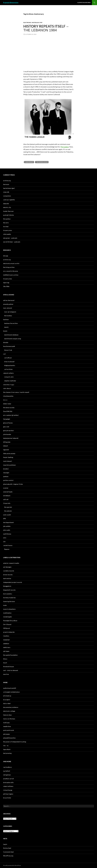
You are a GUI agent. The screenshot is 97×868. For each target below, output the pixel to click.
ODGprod (6, 628)
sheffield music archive (11, 275)
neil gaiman (7, 775)
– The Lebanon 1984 (46, 28)
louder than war (8, 211)
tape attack (7, 749)
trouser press (8, 230)
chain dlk (6, 192)
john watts (7, 530)
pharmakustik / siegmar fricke (13, 484)
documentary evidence (11, 707)
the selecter (8, 511)
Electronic (27, 22)
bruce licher (7, 798)
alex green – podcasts (10, 238)
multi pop (6, 723)
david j (6, 327)
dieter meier (7, 404)
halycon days (7, 715)
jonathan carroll (8, 779)
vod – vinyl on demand (11, 670)
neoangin (6, 473)
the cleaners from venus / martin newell (16, 392)
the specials (8, 507)
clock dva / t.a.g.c (9, 385)
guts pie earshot (8, 430)
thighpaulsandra (10, 365)
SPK (5, 519)
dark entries (7, 578)
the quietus (7, 219)
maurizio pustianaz (9, 465)
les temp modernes (9, 598)
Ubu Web (6, 286)
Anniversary (29, 162)
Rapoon (7, 549)
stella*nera (7, 647)
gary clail (6, 427)
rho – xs (6, 746)
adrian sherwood (9, 300)
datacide (6, 204)
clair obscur (7, 388)
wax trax (6, 674)
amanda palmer (8, 304)
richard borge (8, 790)
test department (8, 522)
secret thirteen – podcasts (12, 242)
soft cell (6, 499)
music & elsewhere (9, 609)
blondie (6, 342)
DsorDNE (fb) (8, 411)
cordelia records (9, 571)
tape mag (6, 283)
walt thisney (7, 534)
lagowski (6, 450)
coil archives (8, 369)
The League (65, 147)
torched (6, 226)
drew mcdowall (9, 362)
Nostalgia (35, 22)
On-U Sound (7, 624)
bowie (5, 331)
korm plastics (8, 594)
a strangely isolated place (11, 692)
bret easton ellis (8, 782)
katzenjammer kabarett (11, 438)
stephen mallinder (10, 381)
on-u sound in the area (11, 271)
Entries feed (7, 848)
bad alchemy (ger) (9, 188)
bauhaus (6, 319)
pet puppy (6, 734)
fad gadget (7, 419)
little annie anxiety (9, 453)
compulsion (7, 196)
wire (5, 538)
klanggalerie (7, 586)
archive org (7, 260)
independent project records (13, 582)
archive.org (7, 181)
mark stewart (8, 461)
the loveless (8, 316)
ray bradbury (7, 767)
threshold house (8, 667)
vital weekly (7, 234)
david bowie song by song (13, 339)
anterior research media (11, 563)
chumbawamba (8, 396)
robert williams (8, 786)
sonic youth (7, 515)
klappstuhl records (9, 590)
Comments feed (8, 852)
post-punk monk (9, 730)
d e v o (5, 400)
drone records (8, 575)
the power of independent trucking (15, 742)
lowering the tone (9, 601)
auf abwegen (7, 567)
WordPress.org (8, 856)
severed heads (8, 492)
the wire (6, 223)
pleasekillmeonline (9, 738)
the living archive (9, 267)
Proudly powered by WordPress (12, 865)
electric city (7, 207)
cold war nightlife (9, 200)
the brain (6, 184)
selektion (6, 644)
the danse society (9, 408)
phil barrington (8, 794)
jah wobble (7, 526)
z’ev (4, 542)
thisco (5, 659)
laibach (6, 446)
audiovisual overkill (10, 688)
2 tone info (7, 503)
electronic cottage (9, 711)
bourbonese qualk (9, 346)
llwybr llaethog (8, 457)
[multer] (6, 469)
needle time (7, 726)
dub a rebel (7, 703)
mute (5, 605)
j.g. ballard (7, 771)
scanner (6, 488)
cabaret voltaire (8, 373)
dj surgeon (7, 700)
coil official (8, 358)
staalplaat (6, 640)
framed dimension (11, 3)
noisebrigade (7, 617)
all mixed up (7, 696)
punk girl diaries (8, 215)
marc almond (8, 308)
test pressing (7, 753)
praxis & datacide (9, 632)
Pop (41, 22)
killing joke (7, 442)
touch (5, 663)
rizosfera (6, 636)
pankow (6, 476)
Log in (5, 844)
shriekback (7, 496)
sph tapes (6, 651)
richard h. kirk (9, 377)
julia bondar (7, 434)
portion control (8, 480)
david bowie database (11, 335)
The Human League (42, 162)
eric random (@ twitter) (11, 415)
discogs (6, 256)
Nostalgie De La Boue (10, 621)
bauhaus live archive (11, 323)
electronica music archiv (11, 263)
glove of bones (8, 423)
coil (4, 354)
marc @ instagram (10, 312)
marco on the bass (9, 719)
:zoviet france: (8, 545)
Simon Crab (8, 350)
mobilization (7, 613)
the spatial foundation (10, 655)
